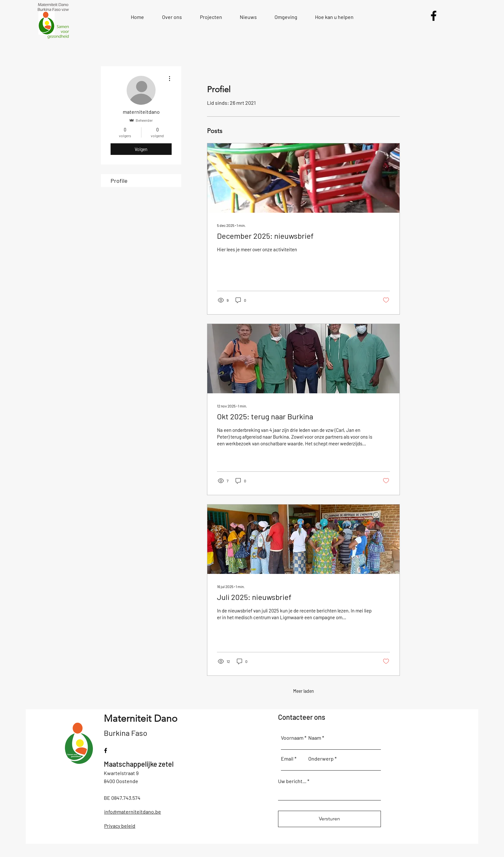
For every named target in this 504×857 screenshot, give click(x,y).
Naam (315, 738)
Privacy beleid (120, 826)
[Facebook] (434, 16)
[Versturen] (329, 819)
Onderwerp (321, 759)
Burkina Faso (126, 733)
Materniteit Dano (141, 719)
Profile (119, 181)
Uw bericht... (292, 781)
